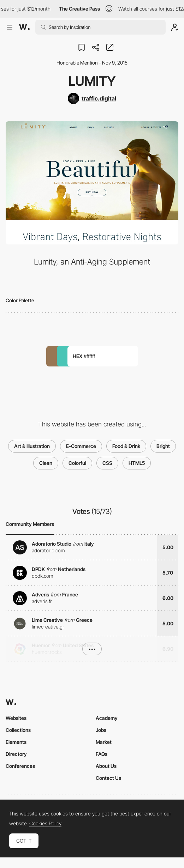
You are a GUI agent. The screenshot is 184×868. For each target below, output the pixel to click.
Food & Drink (126, 446)
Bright (163, 446)
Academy (107, 718)
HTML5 (137, 463)
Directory (16, 754)
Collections (18, 730)
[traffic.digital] (92, 98)
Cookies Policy (45, 824)
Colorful (77, 463)
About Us (106, 766)
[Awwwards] (24, 27)
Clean (46, 463)
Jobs (101, 730)
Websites (16, 718)
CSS (107, 463)
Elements (16, 742)
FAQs (102, 754)
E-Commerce (81, 446)
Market (104, 742)
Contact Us (108, 778)
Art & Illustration (32, 446)
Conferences (20, 766)
